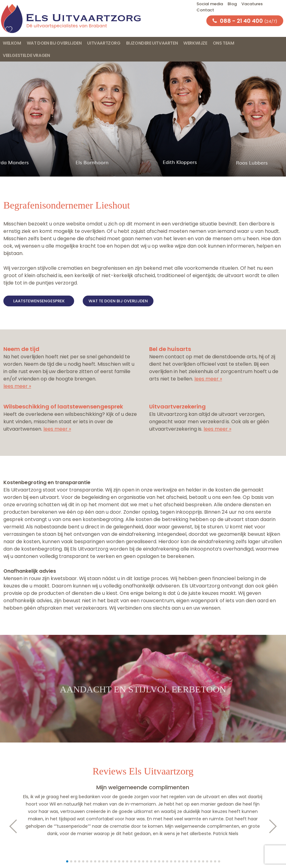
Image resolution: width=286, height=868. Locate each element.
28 (175, 861)
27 (171, 861)
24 (159, 861)
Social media (210, 4)
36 (207, 861)
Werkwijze (195, 43)
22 (151, 861)
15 (123, 861)
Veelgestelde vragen (26, 55)
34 (199, 861)
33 (195, 861)
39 (219, 861)
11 (107, 861)
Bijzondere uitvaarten (152, 43)
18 (135, 861)
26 (167, 861)
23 (155, 861)
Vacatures (252, 4)
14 (119, 861)
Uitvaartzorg (104, 43)
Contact (205, 10)
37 (211, 861)
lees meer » (17, 386)
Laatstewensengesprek (39, 301)
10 (103, 861)
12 (111, 861)
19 (139, 861)
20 (143, 861)
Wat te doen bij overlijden (118, 301)
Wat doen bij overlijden (54, 43)
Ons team (224, 43)
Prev (10, 826)
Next (276, 826)
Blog (232, 4)
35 (203, 861)
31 (187, 861)
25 (163, 861)
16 (127, 861)
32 (191, 861)
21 (147, 861)
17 (131, 861)
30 (183, 861)
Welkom (12, 43)
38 (215, 861)
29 (179, 861)
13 (115, 861)
